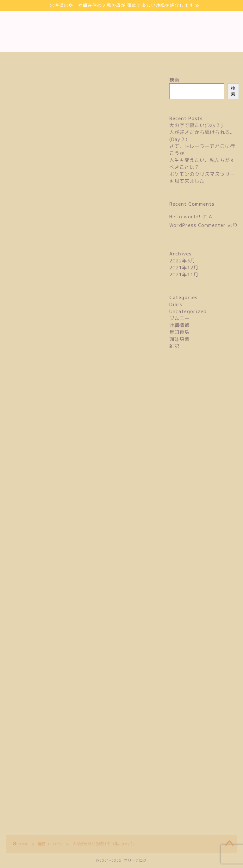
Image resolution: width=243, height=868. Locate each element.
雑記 (174, 346)
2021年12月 (184, 268)
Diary (11, 86)
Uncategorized (188, 311)
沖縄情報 (179, 325)
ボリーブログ (121, 31)
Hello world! (185, 217)
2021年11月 (184, 275)
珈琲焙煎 (179, 339)
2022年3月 (182, 261)
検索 (174, 80)
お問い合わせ (121, 60)
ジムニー (179, 318)
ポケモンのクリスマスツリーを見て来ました (202, 178)
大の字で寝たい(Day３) (196, 125)
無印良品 (179, 332)
